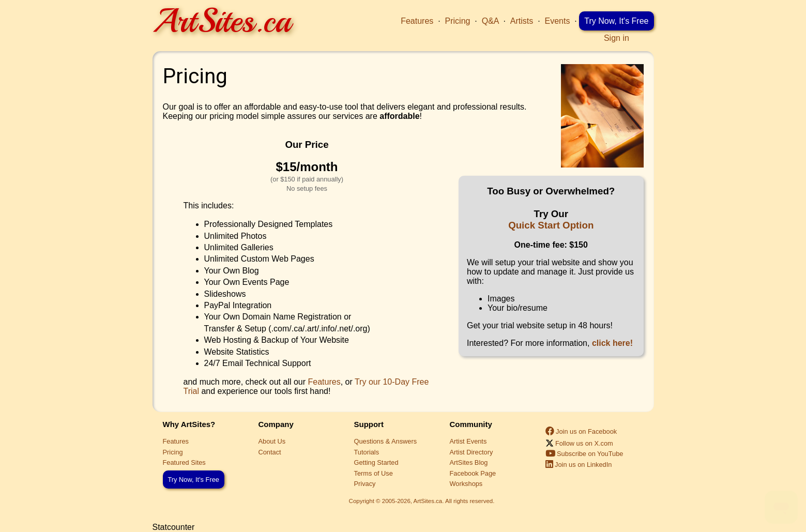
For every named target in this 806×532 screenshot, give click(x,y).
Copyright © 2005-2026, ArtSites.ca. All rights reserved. (422, 501)
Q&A (490, 21)
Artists (522, 21)
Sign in (617, 38)
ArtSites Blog (469, 462)
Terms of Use (374, 473)
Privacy (365, 484)
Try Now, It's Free (616, 21)
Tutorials (367, 452)
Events (558, 21)
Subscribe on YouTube (584, 454)
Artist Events (468, 441)
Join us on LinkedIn (579, 465)
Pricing (458, 21)
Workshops (466, 484)
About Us (272, 441)
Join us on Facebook (581, 431)
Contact (270, 452)
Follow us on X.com (579, 443)
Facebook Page (473, 473)
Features (417, 21)
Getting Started (376, 462)
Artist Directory (472, 452)
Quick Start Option (551, 225)
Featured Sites (184, 462)
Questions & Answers (386, 441)
